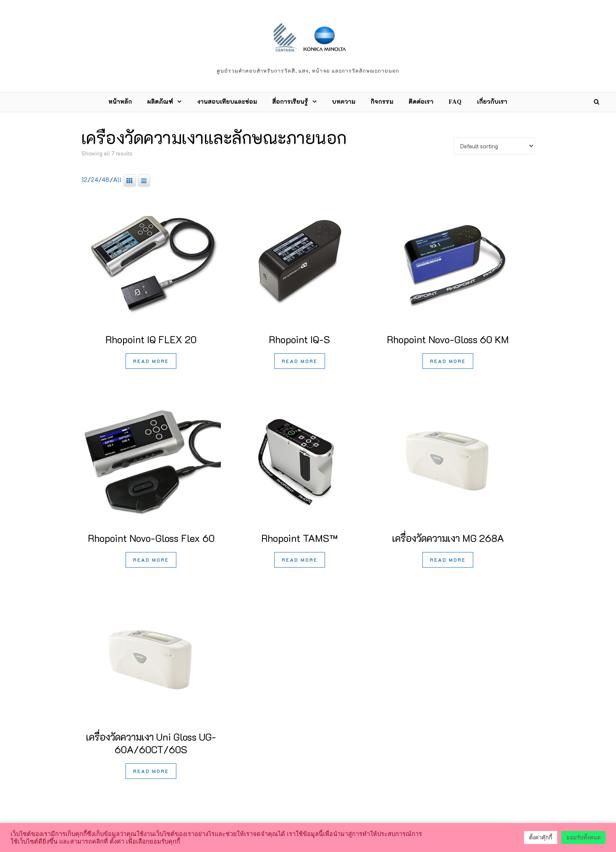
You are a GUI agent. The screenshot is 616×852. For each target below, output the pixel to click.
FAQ (455, 102)
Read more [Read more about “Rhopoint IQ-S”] (300, 361)
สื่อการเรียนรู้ (290, 102)
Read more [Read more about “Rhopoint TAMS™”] (300, 560)
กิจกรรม (382, 102)
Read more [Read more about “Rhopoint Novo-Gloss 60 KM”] (448, 361)
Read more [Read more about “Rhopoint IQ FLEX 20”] (151, 361)
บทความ (344, 102)
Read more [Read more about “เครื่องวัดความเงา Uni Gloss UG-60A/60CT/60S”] (151, 771)
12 (84, 179)
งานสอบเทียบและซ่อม (227, 102)
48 (106, 179)
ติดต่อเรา (421, 102)
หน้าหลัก (120, 102)
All (117, 179)
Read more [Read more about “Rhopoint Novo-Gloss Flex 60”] (151, 560)
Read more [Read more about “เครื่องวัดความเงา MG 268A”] (448, 560)
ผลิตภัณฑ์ (160, 102)
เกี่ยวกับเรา (492, 102)
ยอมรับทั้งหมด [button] (583, 838)
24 (94, 179)
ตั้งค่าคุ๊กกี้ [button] (541, 838)
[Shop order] (494, 146)
